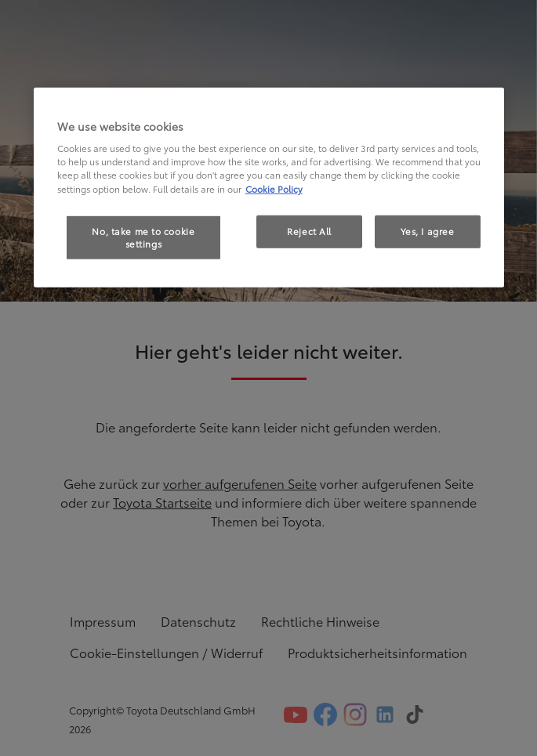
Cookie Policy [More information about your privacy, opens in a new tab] (274, 188)
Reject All (309, 230)
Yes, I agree (428, 230)
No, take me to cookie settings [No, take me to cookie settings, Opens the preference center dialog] (143, 237)
